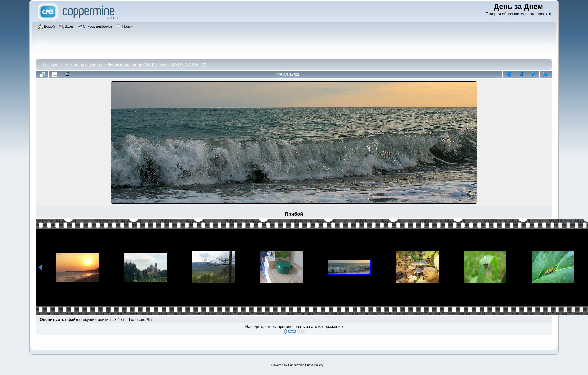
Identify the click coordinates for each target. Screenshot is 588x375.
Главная (51, 65)
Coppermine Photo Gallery (306, 365)
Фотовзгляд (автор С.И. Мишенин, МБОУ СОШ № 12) (157, 65)
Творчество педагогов (83, 65)
